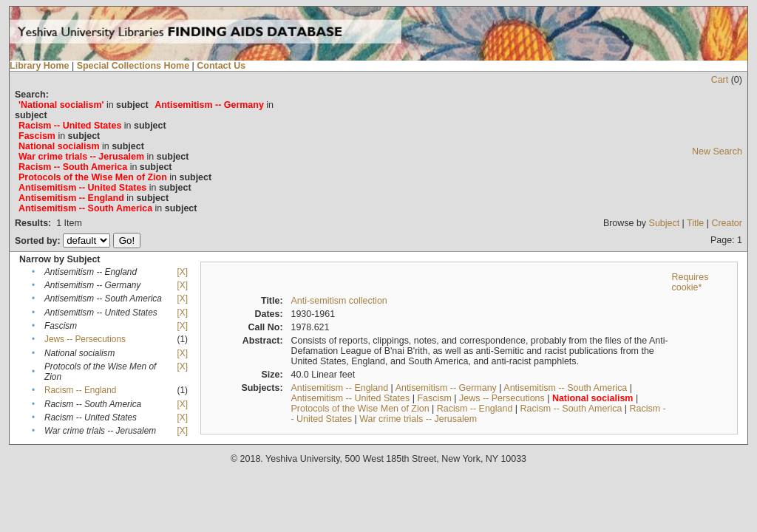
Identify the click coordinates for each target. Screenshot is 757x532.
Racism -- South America (571, 409)
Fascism (434, 398)
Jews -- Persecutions (85, 339)
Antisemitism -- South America (565, 388)
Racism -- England (80, 390)
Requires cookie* (690, 282)
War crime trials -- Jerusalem (418, 419)
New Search (717, 151)
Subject (665, 223)
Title (695, 223)
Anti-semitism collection (339, 301)
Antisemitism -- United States (350, 398)
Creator (727, 223)
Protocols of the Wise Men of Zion (360, 409)
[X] (183, 272)
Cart (720, 80)
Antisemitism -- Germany (446, 388)
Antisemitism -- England (339, 388)
